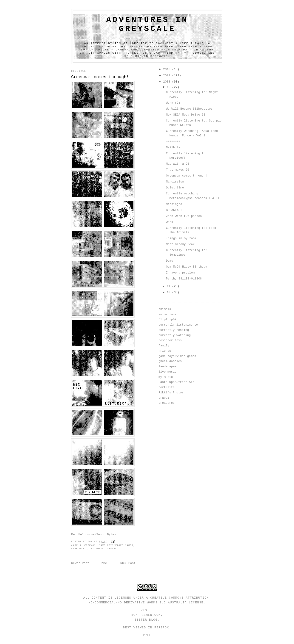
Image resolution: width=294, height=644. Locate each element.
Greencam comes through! (186, 176)
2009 (168, 76)
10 (169, 292)
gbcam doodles (170, 361)
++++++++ (173, 142)
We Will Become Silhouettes (189, 109)
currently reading (174, 330)
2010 (168, 69)
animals (165, 309)
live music (79, 549)
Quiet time (175, 188)
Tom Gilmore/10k (131, 43)
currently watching (175, 335)
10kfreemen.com (146, 615)
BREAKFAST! (175, 210)
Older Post (127, 563)
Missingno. (175, 204)
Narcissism (175, 182)
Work (169, 222)
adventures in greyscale (147, 24)
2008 (168, 82)
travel (112, 549)
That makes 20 (177, 170)
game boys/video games (116, 546)
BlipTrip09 (167, 319)
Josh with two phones (184, 216)
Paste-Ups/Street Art (176, 382)
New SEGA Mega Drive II (186, 115)
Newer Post (80, 563)
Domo (169, 261)
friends (90, 546)
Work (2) (173, 103)
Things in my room (181, 238)
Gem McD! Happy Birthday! (187, 267)
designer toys (170, 340)
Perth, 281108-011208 (184, 279)
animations (167, 314)
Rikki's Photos (171, 393)
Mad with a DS (177, 164)
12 (169, 87)
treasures (167, 403)
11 (169, 286)
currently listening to (178, 325)
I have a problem (180, 273)
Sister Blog (146, 620)
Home (103, 563)
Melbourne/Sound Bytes (97, 535)
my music (97, 549)
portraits (167, 387)
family (164, 346)
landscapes (167, 366)
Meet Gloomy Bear (180, 244)
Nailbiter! (175, 148)
